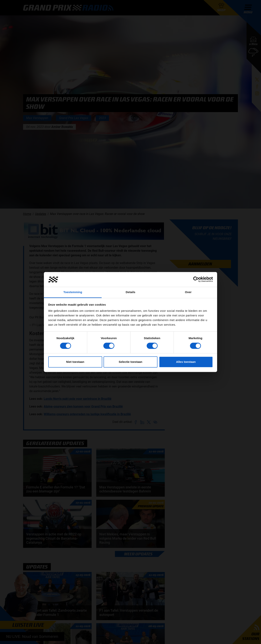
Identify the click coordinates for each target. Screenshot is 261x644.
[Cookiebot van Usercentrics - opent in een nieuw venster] (196, 279)
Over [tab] (188, 292)
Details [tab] (130, 292)
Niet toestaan (75, 362)
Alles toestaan (186, 362)
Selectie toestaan (131, 362)
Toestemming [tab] (73, 292)
